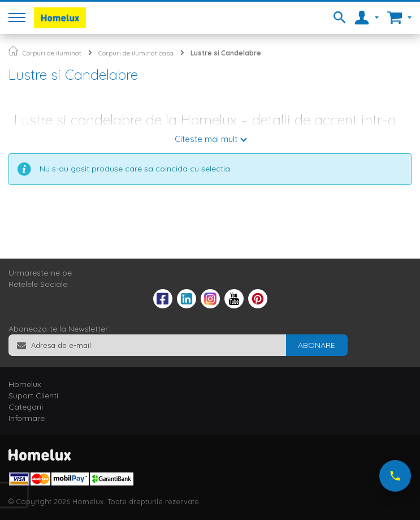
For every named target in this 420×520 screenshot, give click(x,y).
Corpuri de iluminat (52, 53)
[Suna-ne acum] (395, 476)
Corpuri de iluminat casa (136, 53)
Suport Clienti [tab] (33, 396)
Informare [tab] (27, 418)
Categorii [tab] (26, 407)
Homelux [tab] (25, 384)
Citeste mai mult (206, 139)
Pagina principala (13, 51)
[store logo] (60, 18)
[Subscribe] (317, 345)
